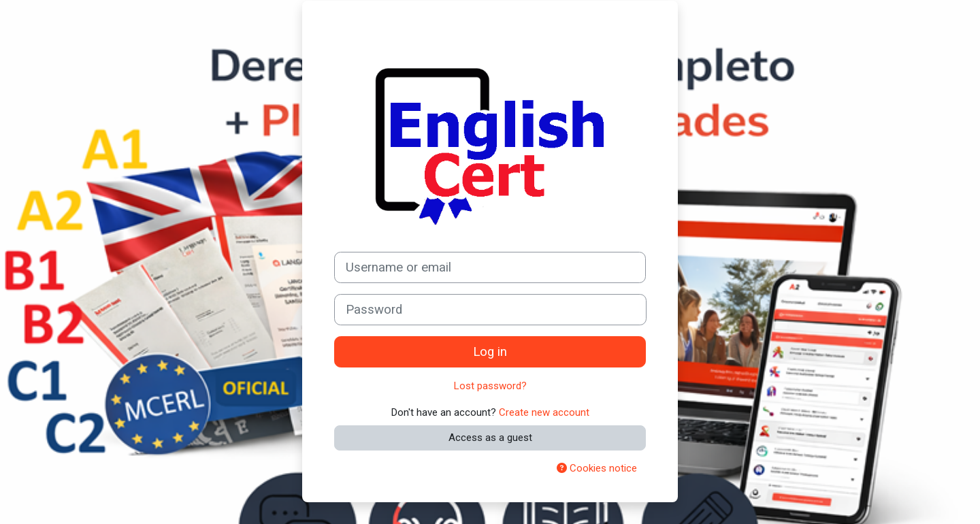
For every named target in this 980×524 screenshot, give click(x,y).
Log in (490, 352)
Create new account (544, 412)
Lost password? (490, 386)
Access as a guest (490, 438)
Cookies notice (597, 468)
